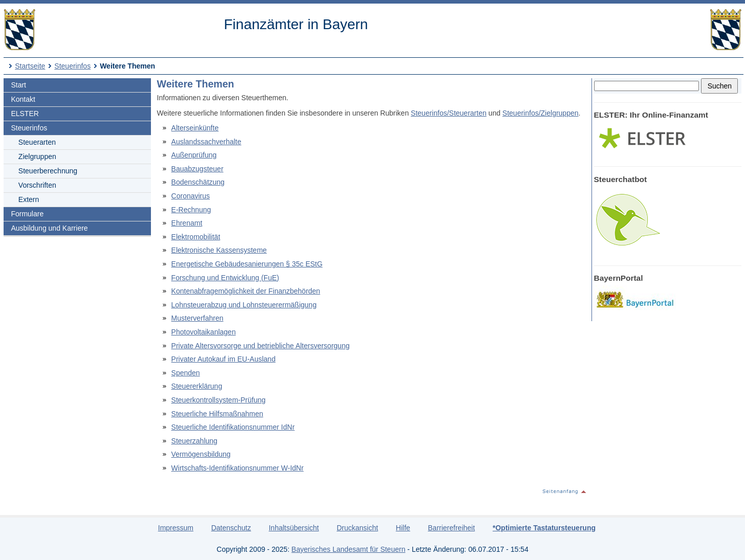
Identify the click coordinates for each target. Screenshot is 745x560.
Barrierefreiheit (451, 528)
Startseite (30, 66)
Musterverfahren (198, 318)
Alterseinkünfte (195, 128)
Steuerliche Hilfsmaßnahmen (217, 414)
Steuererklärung (197, 386)
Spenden (186, 373)
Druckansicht (357, 528)
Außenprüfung (194, 155)
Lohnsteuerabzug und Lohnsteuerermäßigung (244, 305)
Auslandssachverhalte (206, 142)
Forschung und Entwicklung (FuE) (225, 278)
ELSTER (25, 114)
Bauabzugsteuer (198, 169)
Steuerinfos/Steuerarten (449, 113)
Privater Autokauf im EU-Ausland (224, 359)
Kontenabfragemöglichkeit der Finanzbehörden (246, 291)
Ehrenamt (187, 223)
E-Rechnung (191, 210)
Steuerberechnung (48, 171)
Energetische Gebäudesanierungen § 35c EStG (247, 264)
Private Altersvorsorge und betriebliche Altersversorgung (261, 346)
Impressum (176, 528)
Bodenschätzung (198, 182)
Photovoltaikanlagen (204, 332)
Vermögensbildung (201, 454)
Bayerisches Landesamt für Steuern (349, 549)
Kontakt (23, 99)
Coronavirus (191, 196)
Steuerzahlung (194, 441)
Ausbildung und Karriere (49, 228)
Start (18, 85)
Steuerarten (37, 142)
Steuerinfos (72, 66)
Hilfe (403, 528)
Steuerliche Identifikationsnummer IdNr (233, 427)
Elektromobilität (196, 237)
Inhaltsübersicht (294, 528)
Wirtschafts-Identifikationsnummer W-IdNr (238, 468)
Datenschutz (231, 528)
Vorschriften (37, 185)
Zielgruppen (37, 156)
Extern (29, 199)
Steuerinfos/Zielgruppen (541, 113)
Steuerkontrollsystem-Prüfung (218, 400)
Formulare (27, 214)
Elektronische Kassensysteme (219, 250)
